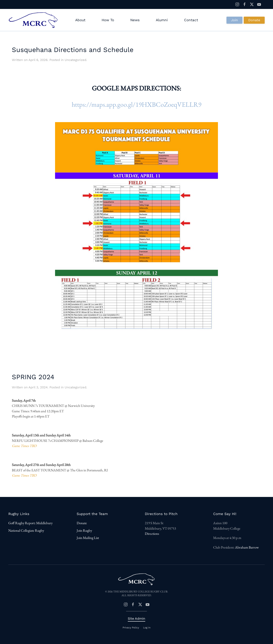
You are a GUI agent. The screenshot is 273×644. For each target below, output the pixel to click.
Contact (191, 20)
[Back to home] (34, 20)
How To (108, 20)
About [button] (80, 20)
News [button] (135, 20)
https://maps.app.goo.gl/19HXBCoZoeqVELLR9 (136, 104)
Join (234, 20)
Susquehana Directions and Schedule (73, 50)
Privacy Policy (131, 628)
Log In (147, 628)
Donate (254, 20)
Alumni (162, 20)
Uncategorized (75, 60)
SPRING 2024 (33, 377)
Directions (152, 534)
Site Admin (136, 619)
